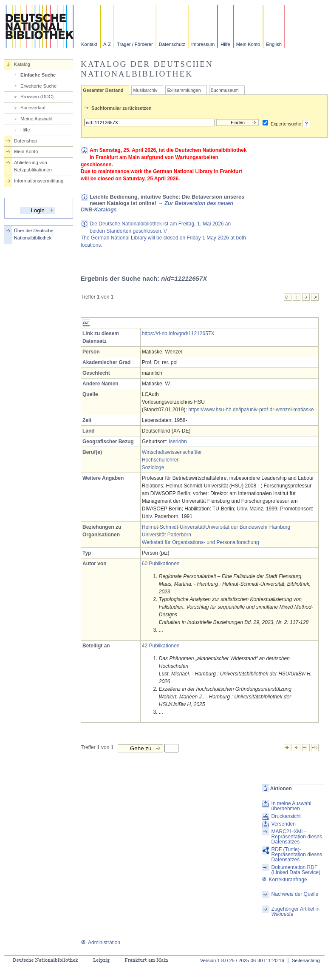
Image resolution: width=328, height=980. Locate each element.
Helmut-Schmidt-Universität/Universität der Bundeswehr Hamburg (216, 527)
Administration (100, 943)
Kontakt (89, 44)
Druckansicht (286, 816)
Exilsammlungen (184, 90)
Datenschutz (172, 44)
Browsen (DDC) (37, 97)
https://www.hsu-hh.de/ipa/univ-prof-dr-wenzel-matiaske (251, 410)
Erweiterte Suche (38, 86)
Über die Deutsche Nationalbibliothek (34, 234)
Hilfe (225, 44)
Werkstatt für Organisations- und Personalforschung (201, 542)
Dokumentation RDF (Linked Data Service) (296, 870)
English (274, 44)
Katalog (22, 64)
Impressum (203, 44)
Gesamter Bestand (103, 90)
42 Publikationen (161, 646)
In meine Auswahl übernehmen (291, 806)
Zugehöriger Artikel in (295, 912)
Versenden (284, 824)
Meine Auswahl (36, 119)
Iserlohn (178, 442)
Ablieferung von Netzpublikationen (33, 166)
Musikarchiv (145, 90)
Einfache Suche (38, 75)
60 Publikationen (161, 564)
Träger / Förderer (135, 44)
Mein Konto (248, 44)
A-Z (107, 44)
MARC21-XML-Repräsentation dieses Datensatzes (297, 837)
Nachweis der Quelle (295, 894)
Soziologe (153, 467)
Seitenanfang (306, 960)
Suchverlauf (33, 108)
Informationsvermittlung (39, 181)
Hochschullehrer (160, 460)
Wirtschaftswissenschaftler (172, 452)
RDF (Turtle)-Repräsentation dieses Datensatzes (297, 855)
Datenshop (25, 141)
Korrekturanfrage (284, 880)
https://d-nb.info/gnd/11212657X (178, 333)
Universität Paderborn (167, 535)
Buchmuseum (225, 90)
